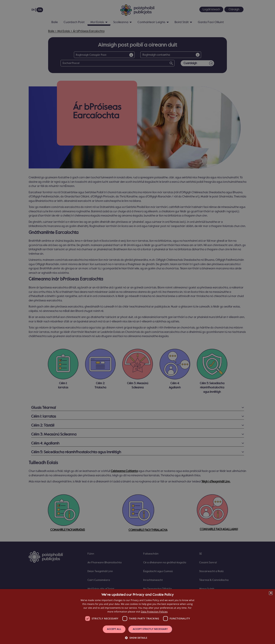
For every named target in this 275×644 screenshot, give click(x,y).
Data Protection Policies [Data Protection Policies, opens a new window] (154, 612)
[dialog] (137, 617)
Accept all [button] (114, 629)
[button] (137, 638)
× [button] (271, 593)
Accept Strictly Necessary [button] (150, 629)
